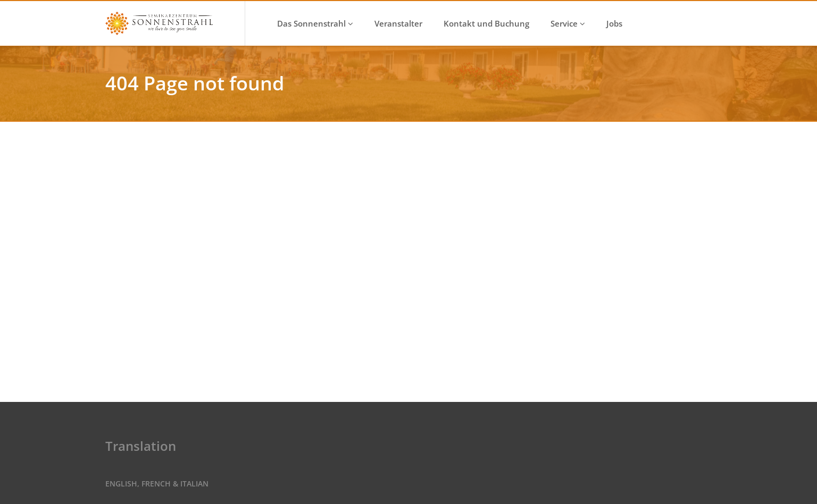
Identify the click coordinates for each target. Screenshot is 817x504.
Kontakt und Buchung (486, 23)
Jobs (614, 23)
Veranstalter (398, 23)
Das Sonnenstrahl (315, 23)
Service (568, 23)
